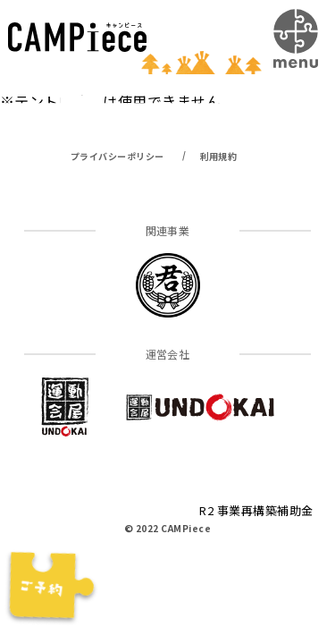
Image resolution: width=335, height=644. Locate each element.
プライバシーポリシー (117, 156)
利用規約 (219, 156)
